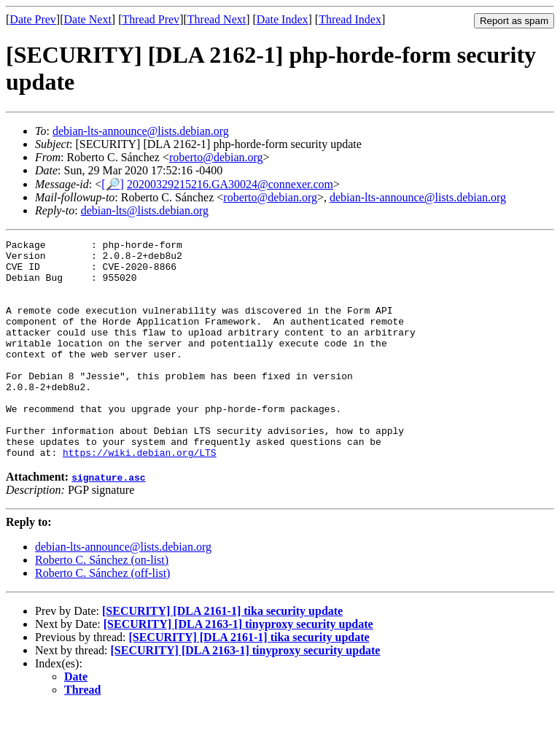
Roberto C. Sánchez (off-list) (102, 617)
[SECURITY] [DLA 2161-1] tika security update (222, 655)
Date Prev (33, 19)
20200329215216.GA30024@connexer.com (230, 184)
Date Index (283, 19)
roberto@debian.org (216, 157)
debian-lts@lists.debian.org (145, 210)
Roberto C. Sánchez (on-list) (102, 604)
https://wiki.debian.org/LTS (140, 496)
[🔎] (113, 184)
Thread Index (350, 19)
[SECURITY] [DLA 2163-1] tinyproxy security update (238, 668)
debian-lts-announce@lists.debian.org (141, 131)
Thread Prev (151, 19)
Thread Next (217, 19)
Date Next (88, 19)
